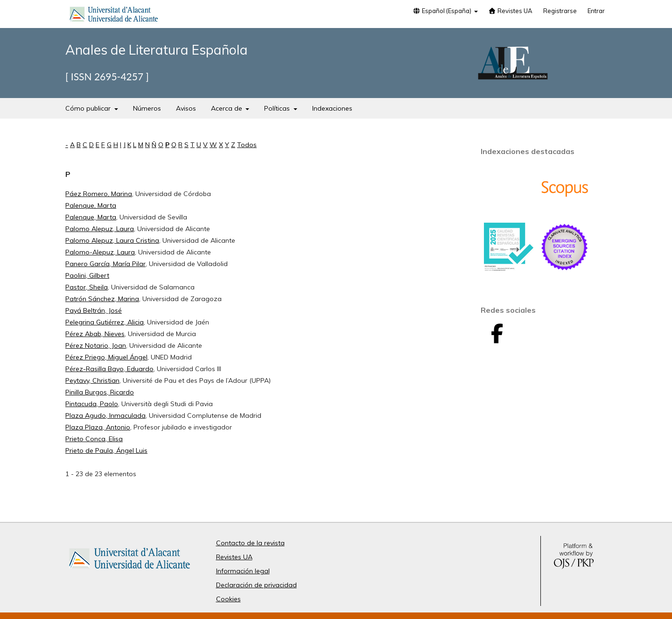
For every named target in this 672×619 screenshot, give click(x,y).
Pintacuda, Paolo (92, 404)
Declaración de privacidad (256, 585)
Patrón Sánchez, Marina (102, 299)
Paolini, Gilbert (87, 275)
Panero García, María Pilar (105, 264)
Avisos (186, 108)
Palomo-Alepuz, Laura (100, 252)
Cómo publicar (89, 108)
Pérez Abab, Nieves (95, 334)
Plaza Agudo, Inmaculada (105, 415)
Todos (247, 145)
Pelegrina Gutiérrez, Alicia (105, 322)
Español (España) (442, 11)
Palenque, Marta (91, 205)
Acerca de (227, 108)
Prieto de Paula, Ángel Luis (106, 450)
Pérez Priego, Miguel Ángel (106, 357)
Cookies (228, 599)
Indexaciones (332, 108)
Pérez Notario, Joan (96, 345)
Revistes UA (511, 11)
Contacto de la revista (250, 543)
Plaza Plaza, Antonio (98, 427)
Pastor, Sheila (87, 287)
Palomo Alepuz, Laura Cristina (112, 240)
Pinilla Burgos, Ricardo (100, 392)
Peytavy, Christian (92, 380)
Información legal (243, 571)
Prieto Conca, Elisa (94, 439)
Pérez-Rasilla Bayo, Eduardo (109, 369)
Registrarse (560, 11)
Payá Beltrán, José (94, 310)
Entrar (596, 11)
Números (147, 108)
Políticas (278, 108)
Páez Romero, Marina (99, 194)
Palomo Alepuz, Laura (100, 229)
